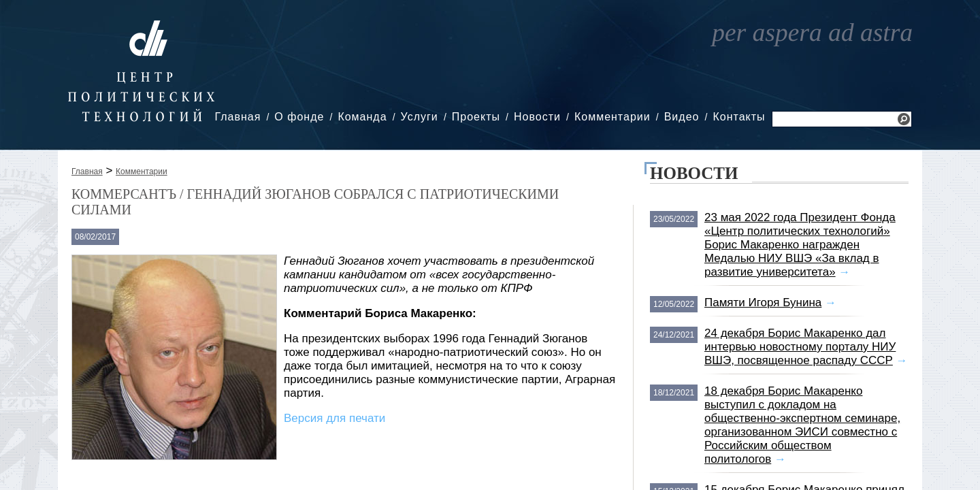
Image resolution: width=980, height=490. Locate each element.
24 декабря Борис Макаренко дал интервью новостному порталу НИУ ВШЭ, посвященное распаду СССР (800, 347)
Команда (362, 117)
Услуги (420, 117)
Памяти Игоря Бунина (763, 303)
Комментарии (612, 117)
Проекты (476, 117)
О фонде (299, 117)
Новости (537, 117)
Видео (682, 117)
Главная (238, 117)
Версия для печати (334, 418)
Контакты (739, 117)
